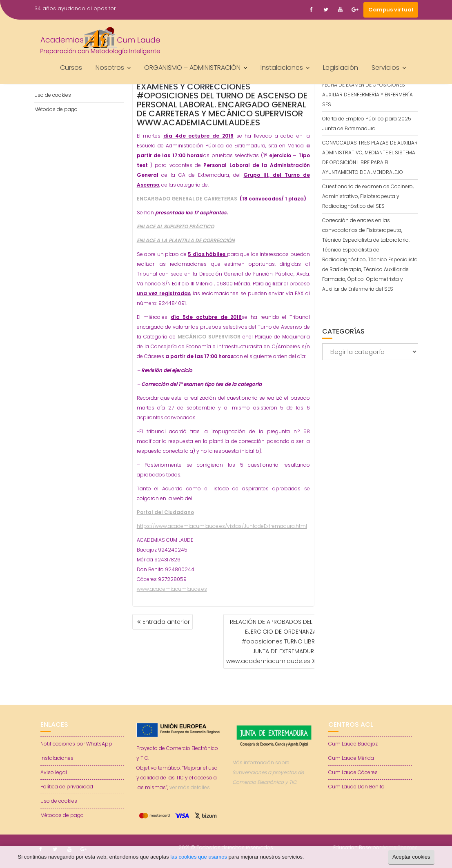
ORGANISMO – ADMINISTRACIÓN (192, 68)
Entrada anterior (166, 622)
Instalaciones (282, 68)
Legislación (341, 68)
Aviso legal (54, 772)
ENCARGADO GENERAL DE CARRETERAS (187, 199)
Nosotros (110, 68)
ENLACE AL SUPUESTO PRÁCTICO (175, 226)
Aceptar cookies (411, 857)
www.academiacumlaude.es (172, 589)
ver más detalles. (190, 787)
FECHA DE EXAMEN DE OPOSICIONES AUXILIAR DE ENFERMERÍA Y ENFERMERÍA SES (367, 95)
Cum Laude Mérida (351, 758)
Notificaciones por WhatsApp (76, 744)
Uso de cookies (53, 95)
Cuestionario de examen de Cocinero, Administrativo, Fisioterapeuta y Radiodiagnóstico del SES (368, 196)
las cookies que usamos (199, 857)
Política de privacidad (67, 787)
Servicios (385, 68)
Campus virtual (391, 10)
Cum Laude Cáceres (353, 772)
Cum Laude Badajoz (353, 744)
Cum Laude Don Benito (356, 787)
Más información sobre (268, 772)
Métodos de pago (56, 109)
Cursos (71, 68)
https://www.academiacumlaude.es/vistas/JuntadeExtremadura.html (222, 526)
